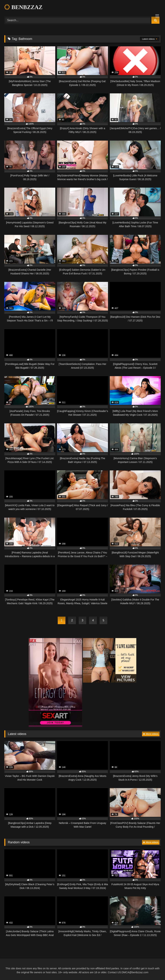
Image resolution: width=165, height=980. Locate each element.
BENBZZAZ (23, 7)
